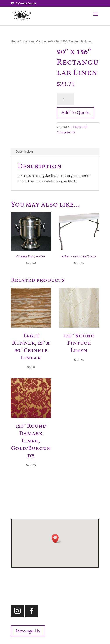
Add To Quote (76, 112)
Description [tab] (24, 151)
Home (15, 41)
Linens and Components (37, 41)
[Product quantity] (65, 99)
